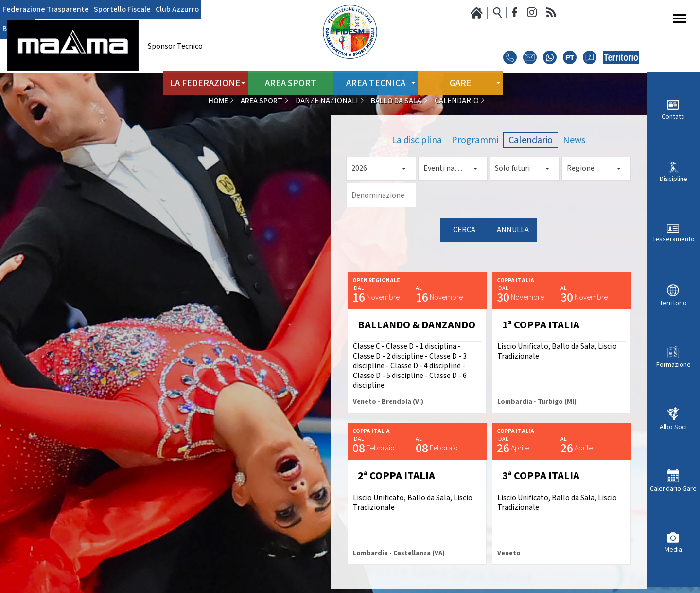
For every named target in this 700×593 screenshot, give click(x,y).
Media (673, 549)
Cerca (464, 230)
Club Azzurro (177, 10)
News (574, 140)
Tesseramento (674, 239)
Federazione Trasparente (46, 10)
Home (218, 101)
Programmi (475, 140)
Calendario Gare (673, 489)
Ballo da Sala (396, 101)
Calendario (531, 140)
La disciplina (417, 140)
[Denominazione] (381, 195)
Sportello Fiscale (122, 10)
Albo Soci (673, 427)
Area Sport (290, 82)
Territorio (673, 303)
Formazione (674, 365)
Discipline (674, 179)
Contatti (673, 117)
